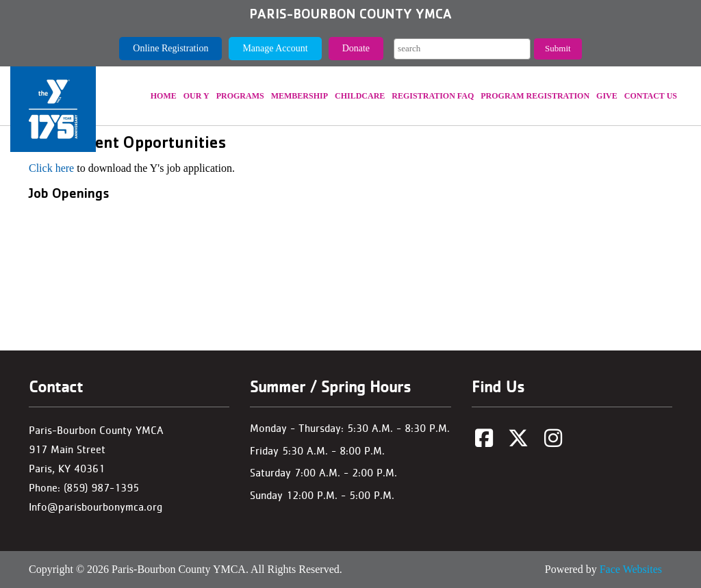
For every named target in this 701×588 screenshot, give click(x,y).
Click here (51, 168)
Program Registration (535, 96)
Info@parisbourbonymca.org (95, 507)
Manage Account (275, 48)
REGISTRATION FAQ (433, 96)
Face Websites (631, 569)
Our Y (196, 96)
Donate (356, 48)
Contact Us (651, 96)
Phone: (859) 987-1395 (84, 488)
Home (164, 96)
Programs (240, 96)
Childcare (360, 96)
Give (607, 96)
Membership (299, 96)
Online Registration (170, 48)
